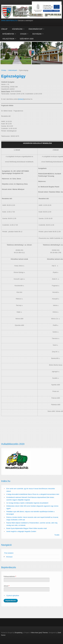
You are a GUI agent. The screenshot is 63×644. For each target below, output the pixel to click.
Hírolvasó (9, 557)
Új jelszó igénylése (13, 596)
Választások (8, 39)
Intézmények (8, 34)
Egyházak (37, 34)
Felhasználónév (10, 576)
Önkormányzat (35, 29)
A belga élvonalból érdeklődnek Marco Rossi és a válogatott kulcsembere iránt (33, 494)
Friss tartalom (9, 553)
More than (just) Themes (40, 633)
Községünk (17, 29)
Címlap (4, 29)
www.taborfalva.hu (9, 20)
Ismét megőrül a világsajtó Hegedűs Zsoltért (21, 531)
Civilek (23, 34)
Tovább (57, 535)
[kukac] (21, 99)
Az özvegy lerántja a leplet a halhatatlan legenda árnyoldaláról (27, 503)
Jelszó (7, 586)
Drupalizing (19, 633)
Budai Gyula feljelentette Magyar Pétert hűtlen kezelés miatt (27, 528)
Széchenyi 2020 (27, 39)
